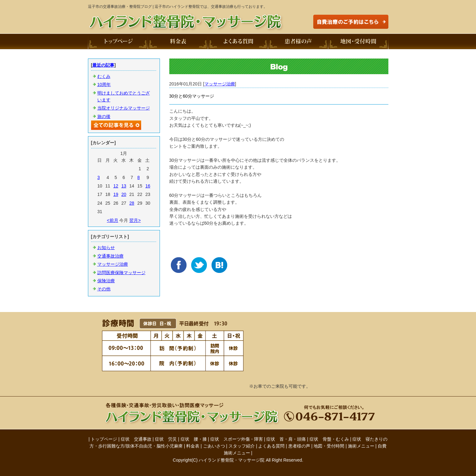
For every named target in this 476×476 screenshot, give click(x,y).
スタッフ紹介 (242, 446)
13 (124, 186)
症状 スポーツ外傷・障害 (237, 439)
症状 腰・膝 (194, 439)
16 (148, 186)
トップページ (104, 439)
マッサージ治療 (220, 84)
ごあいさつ (214, 446)
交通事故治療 (110, 256)
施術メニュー (361, 446)
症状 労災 (166, 439)
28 (132, 203)
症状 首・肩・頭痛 (286, 439)
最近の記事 (103, 65)
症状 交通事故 (136, 439)
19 (116, 194)
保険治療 (106, 281)
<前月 (112, 220)
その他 (104, 289)
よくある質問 (271, 446)
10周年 (104, 84)
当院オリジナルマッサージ (124, 108)
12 (116, 186)
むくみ (104, 76)
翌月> (135, 220)
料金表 (193, 446)
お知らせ (106, 248)
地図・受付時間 (329, 446)
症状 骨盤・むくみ (329, 439)
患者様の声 (299, 446)
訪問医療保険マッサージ (121, 273)
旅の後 (104, 116)
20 (124, 194)
